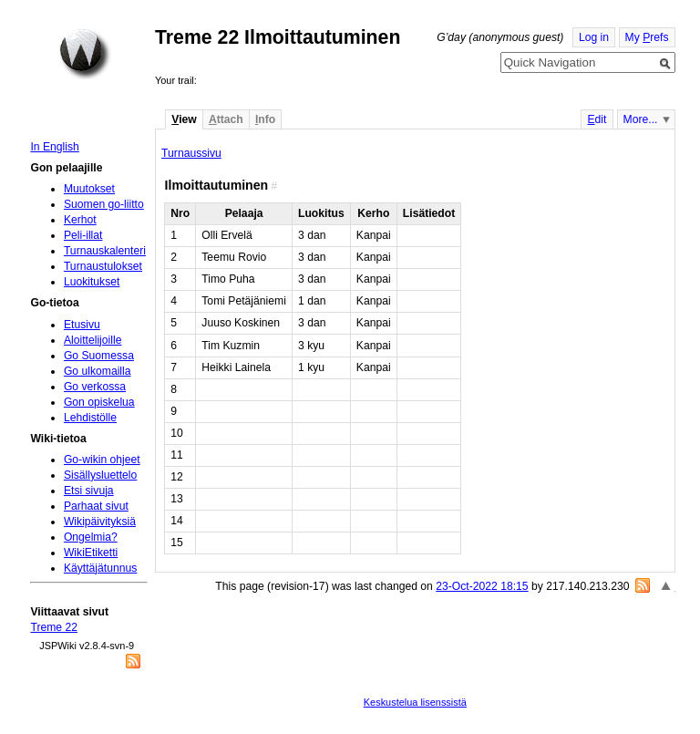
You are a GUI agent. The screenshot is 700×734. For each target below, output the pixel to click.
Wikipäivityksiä (100, 522)
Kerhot (80, 220)
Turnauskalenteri (105, 251)
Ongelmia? (91, 537)
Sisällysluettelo (100, 475)
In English (54, 147)
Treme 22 (54, 627)
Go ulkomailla (98, 371)
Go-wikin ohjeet (102, 460)
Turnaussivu (191, 153)
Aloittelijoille (93, 340)
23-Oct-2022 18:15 (482, 586)
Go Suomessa (99, 356)
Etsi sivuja (89, 491)
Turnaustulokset (103, 266)
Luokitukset (92, 282)
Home (85, 54)
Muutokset (89, 189)
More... (641, 119)
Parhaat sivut (96, 506)
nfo (265, 119)
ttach (226, 119)
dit (597, 119)
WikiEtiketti (91, 553)
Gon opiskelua (99, 402)
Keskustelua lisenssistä (415, 702)
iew (184, 119)
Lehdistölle (90, 418)
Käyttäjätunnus (100, 568)
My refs (647, 37)
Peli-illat (83, 235)
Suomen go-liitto (104, 204)
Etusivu (82, 325)
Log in (594, 37)
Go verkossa (95, 387)
